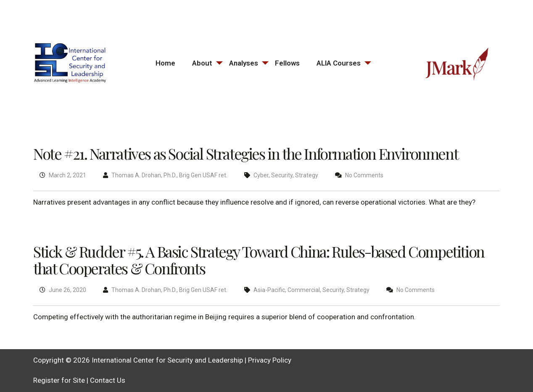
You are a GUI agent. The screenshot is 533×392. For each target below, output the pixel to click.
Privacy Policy (270, 360)
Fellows (287, 63)
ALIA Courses (339, 63)
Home (165, 63)
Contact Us (108, 380)
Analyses (244, 63)
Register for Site (59, 380)
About (202, 63)
